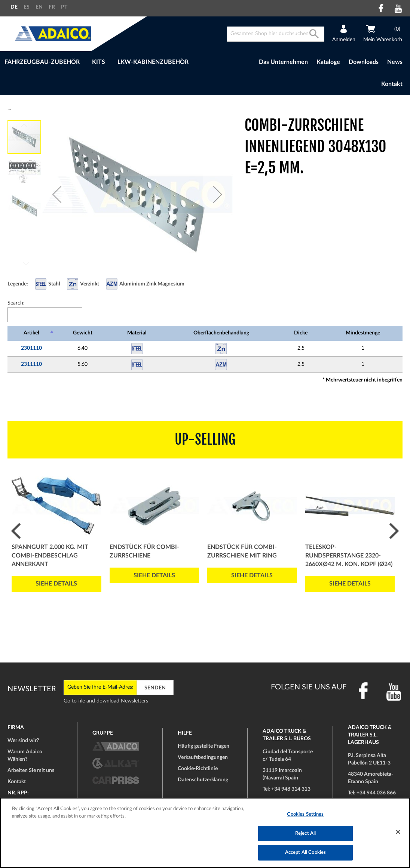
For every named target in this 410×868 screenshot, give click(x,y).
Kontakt (392, 84)
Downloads (364, 62)
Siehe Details (56, 584)
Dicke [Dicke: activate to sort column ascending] (301, 333)
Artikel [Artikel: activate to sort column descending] (31, 333)
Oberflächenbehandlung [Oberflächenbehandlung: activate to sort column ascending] (221, 333)
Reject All (305, 833)
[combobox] (276, 34)
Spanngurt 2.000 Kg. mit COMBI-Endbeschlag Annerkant (50, 556)
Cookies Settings (305, 814)
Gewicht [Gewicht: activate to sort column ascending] (83, 333)
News (395, 62)
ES (27, 7)
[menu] (115, 62)
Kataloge (328, 62)
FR (52, 7)
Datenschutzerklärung (203, 780)
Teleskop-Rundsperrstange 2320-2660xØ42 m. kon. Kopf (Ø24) (349, 556)
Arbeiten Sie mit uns (31, 770)
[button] (57, 194)
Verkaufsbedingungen (203, 757)
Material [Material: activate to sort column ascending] (137, 333)
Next (394, 531)
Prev (16, 531)
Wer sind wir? (23, 741)
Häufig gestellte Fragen (204, 746)
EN (39, 7)
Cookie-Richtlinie (198, 769)
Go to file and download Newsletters (106, 701)
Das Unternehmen (283, 62)
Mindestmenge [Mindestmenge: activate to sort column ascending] (363, 333)
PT (64, 7)
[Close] (398, 832)
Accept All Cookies (305, 852)
